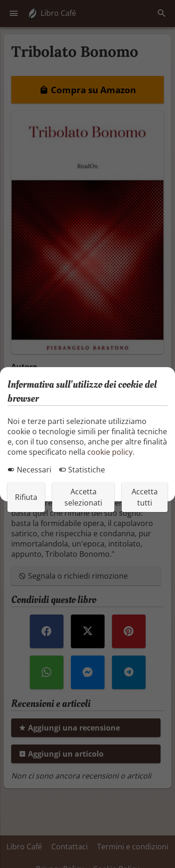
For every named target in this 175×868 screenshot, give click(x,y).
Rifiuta (26, 497)
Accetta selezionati (83, 497)
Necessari (29, 470)
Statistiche (82, 470)
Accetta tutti (145, 497)
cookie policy (110, 452)
